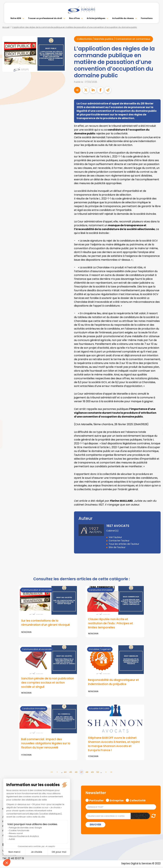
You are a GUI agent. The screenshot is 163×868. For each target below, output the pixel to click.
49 (92, 773)
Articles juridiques (96, 18)
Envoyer (95, 826)
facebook (157, 415)
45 (71, 773)
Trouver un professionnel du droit (45, 18)
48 (87, 773)
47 (82, 773)
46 (76, 773)
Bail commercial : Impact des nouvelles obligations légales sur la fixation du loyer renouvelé (46, 744)
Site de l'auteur (117, 547)
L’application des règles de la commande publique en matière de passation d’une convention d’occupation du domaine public (75, 27)
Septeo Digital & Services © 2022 (140, 865)
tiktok (157, 453)
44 (65, 773)
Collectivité (138, 801)
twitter (157, 421)
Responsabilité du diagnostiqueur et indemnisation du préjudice (114, 683)
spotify (157, 447)
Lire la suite (115, 734)
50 (98, 773)
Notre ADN (16, 18)
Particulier (96, 801)
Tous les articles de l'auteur (124, 544)
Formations (147, 18)
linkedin (157, 428)
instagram (157, 440)
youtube (157, 434)
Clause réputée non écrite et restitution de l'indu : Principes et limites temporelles (111, 624)
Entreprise (117, 801)
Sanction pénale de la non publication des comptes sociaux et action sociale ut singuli (47, 683)
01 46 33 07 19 (16, 860)
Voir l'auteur (115, 537)
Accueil (6, 27)
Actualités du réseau (123, 18)
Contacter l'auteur (119, 541)
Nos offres (74, 18)
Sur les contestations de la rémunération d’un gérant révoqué (46, 623)
